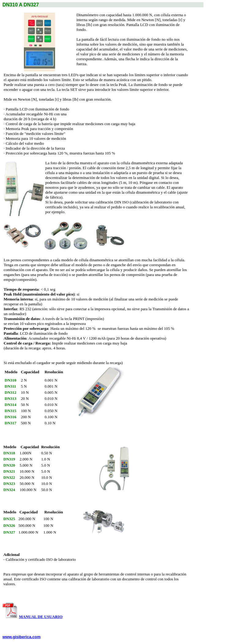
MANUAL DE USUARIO (41, 617)
